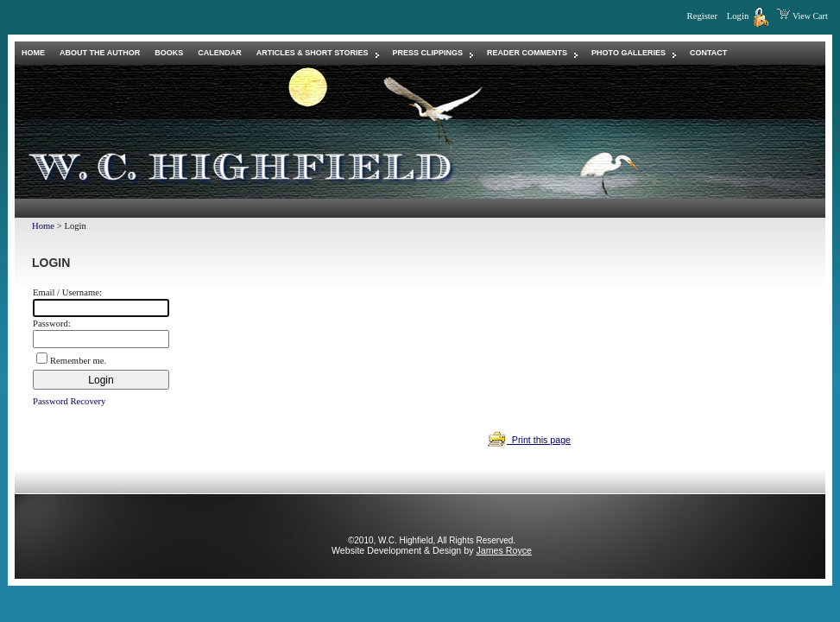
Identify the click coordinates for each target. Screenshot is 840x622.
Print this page (528, 440)
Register (703, 16)
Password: (52, 324)
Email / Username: (67, 292)
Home (43, 226)
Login (744, 16)
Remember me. (78, 361)
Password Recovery (69, 401)
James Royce (504, 550)
